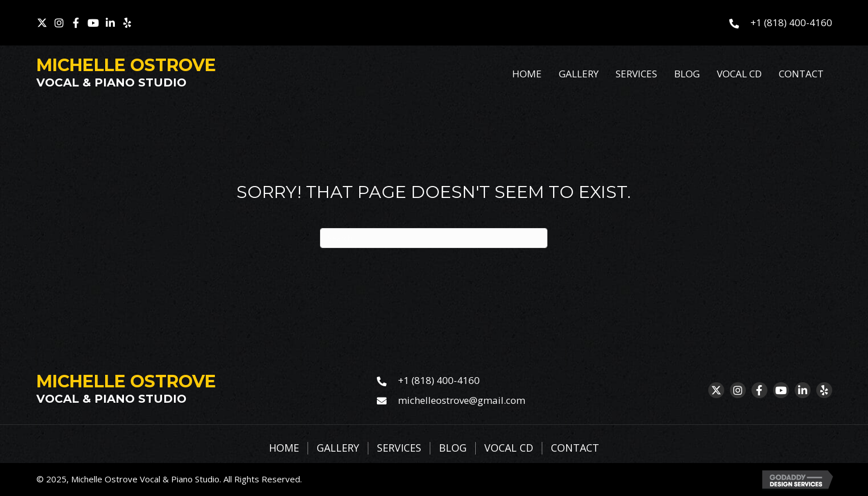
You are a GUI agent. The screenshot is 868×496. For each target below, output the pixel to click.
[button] (42, 23)
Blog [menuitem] (453, 448)
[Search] (434, 238)
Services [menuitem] (399, 448)
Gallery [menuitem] (338, 448)
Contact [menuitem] (575, 448)
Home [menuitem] (284, 448)
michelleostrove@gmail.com (462, 400)
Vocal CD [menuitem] (509, 448)
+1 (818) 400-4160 (791, 22)
